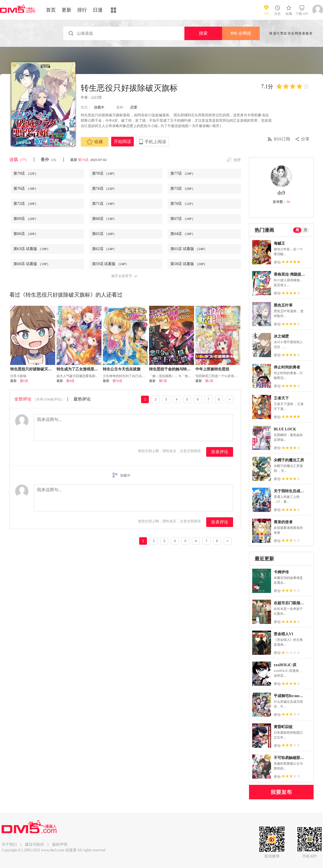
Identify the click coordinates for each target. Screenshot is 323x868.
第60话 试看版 (32, 264)
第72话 (26, 204)
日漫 (98, 10)
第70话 (183, 204)
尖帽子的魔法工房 (289, 460)
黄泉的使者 (283, 522)
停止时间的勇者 (287, 367)
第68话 (104, 219)
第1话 (209, 381)
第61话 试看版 (189, 249)
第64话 (183, 234)
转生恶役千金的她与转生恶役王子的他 (181, 369)
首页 (51, 10)
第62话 (104, 249)
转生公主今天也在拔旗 (122, 369)
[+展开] (215, 126)
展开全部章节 (122, 276)
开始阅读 (122, 141)
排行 (82, 10)
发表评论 (220, 452)
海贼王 (279, 243)
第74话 (104, 189)
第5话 (24, 381)
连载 (19, 159)
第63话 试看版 (32, 249)
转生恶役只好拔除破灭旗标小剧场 (38, 369)
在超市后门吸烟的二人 (293, 603)
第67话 (183, 219)
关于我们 (9, 844)
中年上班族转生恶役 (212, 369)
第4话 (70, 381)
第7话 (163, 381)
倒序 (237, 160)
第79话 (84, 160)
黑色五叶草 (283, 305)
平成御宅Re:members (292, 696)
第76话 (26, 189)
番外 (49, 159)
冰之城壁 (281, 336)
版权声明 (60, 844)
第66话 (26, 234)
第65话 (104, 234)
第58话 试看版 (189, 264)
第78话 (104, 173)
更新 (66, 10)
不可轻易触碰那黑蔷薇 (293, 758)
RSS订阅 (282, 139)
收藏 (95, 142)
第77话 (183, 173)
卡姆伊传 (281, 572)
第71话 (104, 204)
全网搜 (241, 33)
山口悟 (96, 97)
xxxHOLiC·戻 (285, 665)
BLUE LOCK (285, 429)
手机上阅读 (155, 142)
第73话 (183, 189)
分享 (305, 139)
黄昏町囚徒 (283, 727)
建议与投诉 (34, 844)
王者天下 (281, 398)
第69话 (26, 219)
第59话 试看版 (110, 264)
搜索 (203, 33)
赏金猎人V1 (284, 634)
